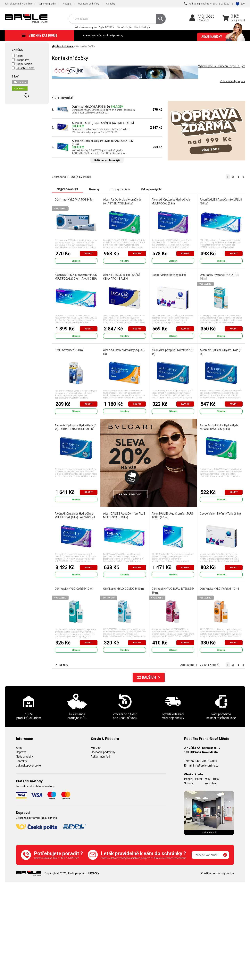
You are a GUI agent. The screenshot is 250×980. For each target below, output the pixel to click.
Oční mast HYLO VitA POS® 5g (91, 107)
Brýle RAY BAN (107, 27)
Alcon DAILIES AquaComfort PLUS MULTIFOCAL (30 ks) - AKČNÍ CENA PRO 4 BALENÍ (76, 279)
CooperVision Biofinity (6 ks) (169, 275)
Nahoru (62, 665)
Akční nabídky (221, 37)
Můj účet (206, 16)
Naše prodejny (25, 756)
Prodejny (67, 4)
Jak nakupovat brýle (28, 765)
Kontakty (111, 4)
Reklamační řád (100, 756)
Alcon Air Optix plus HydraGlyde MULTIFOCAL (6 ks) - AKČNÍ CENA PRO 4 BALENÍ (75, 517)
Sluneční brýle (124, 27)
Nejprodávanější (67, 189)
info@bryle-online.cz (206, 765)
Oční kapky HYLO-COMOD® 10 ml (124, 589)
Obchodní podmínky (89, 4)
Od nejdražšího (120, 189)
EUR (243, 4)
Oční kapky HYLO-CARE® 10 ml (74, 589)
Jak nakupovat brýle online (18, 4)
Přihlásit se (203, 20)
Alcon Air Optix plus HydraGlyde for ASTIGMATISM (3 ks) (219, 427)
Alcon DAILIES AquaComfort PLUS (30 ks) (221, 201)
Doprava (21, 752)
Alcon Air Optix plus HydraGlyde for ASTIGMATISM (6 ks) (103, 142)
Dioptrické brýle (142, 27)
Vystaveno (20, 88)
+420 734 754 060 (206, 761)
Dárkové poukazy (113, 36)
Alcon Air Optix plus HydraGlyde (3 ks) (172, 352)
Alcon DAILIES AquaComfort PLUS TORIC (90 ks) (173, 515)
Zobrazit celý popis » (233, 81)
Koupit (89, 253)
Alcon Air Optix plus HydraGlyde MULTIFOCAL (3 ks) (171, 201)
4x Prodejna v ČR (92, 36)
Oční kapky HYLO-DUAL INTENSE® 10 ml (173, 590)
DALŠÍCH (149, 677)
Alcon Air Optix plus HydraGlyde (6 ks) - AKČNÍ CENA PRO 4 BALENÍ (75, 427)
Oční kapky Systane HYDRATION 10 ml (220, 277)
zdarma (20, 82)
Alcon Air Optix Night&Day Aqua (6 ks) (124, 352)
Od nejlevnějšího (152, 189)
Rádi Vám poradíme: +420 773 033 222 (207, 4)
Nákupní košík (238, 20)
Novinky (94, 189)
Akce (19, 748)
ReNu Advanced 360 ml (69, 350)
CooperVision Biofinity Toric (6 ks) (220, 513)
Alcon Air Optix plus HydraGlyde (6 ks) (221, 352)
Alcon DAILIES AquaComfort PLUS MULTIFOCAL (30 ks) (124, 515)
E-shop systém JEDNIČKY (84, 873)
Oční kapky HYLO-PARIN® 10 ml (219, 589)
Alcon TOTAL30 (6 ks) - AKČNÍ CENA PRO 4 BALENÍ (103, 123)
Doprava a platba (47, 4)
